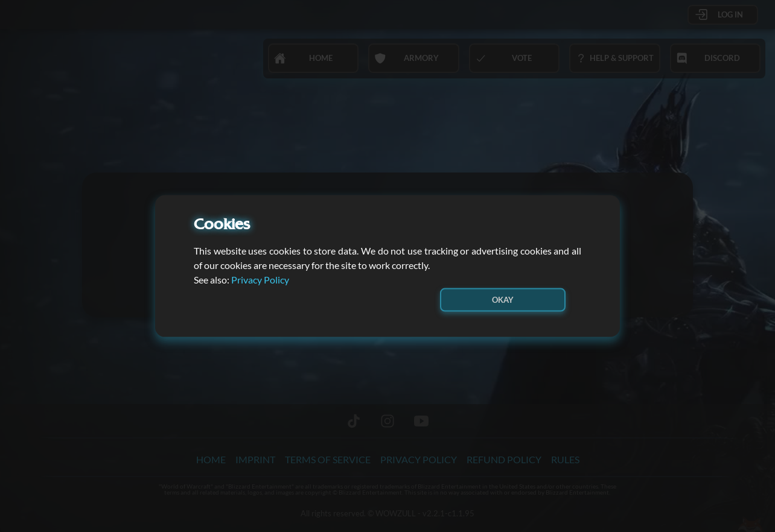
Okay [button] (503, 299)
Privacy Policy (260, 279)
